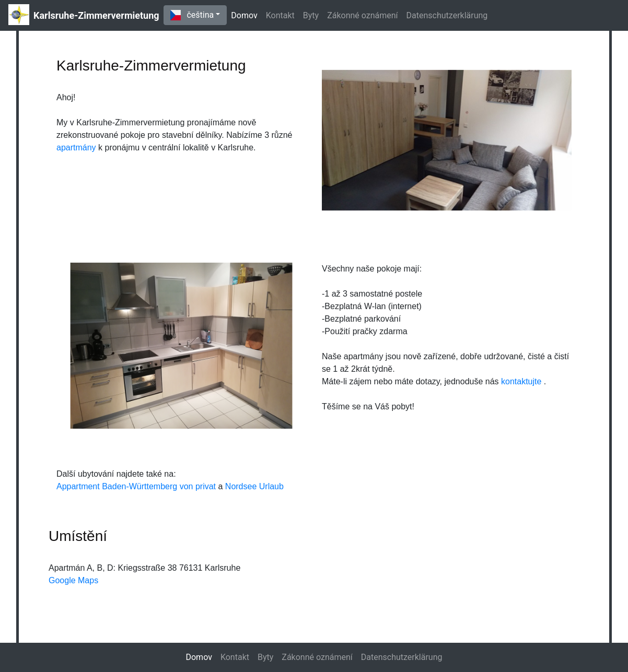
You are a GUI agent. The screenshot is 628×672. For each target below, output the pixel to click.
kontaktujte (522, 381)
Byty (311, 15)
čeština (192, 15)
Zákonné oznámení (362, 15)
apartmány (77, 148)
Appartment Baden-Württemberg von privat (136, 486)
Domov (246, 15)
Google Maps (73, 580)
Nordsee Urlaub (254, 486)
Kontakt (280, 15)
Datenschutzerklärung (447, 15)
